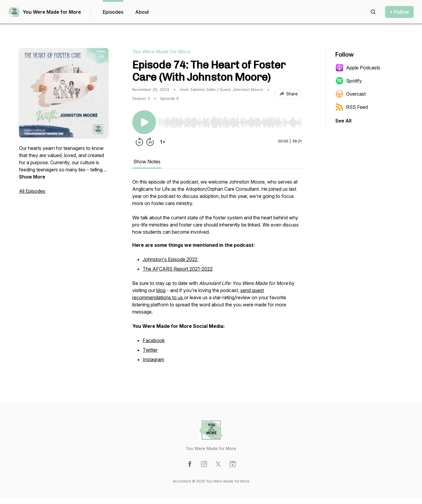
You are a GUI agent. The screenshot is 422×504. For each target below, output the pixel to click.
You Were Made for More (52, 12)
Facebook (154, 340)
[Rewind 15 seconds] (139, 142)
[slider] (230, 122)
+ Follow (399, 12)
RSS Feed (352, 107)
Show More (32, 177)
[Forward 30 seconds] (150, 142)
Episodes (113, 12)
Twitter (150, 350)
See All (343, 121)
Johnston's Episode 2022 (171, 259)
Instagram (153, 359)
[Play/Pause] (144, 122)
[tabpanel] (217, 274)
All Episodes (32, 191)
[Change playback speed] (163, 142)
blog (161, 290)
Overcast (351, 94)
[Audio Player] (230, 121)
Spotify (349, 81)
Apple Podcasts (358, 68)
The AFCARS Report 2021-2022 (178, 269)
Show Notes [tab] (147, 162)
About (142, 12)
